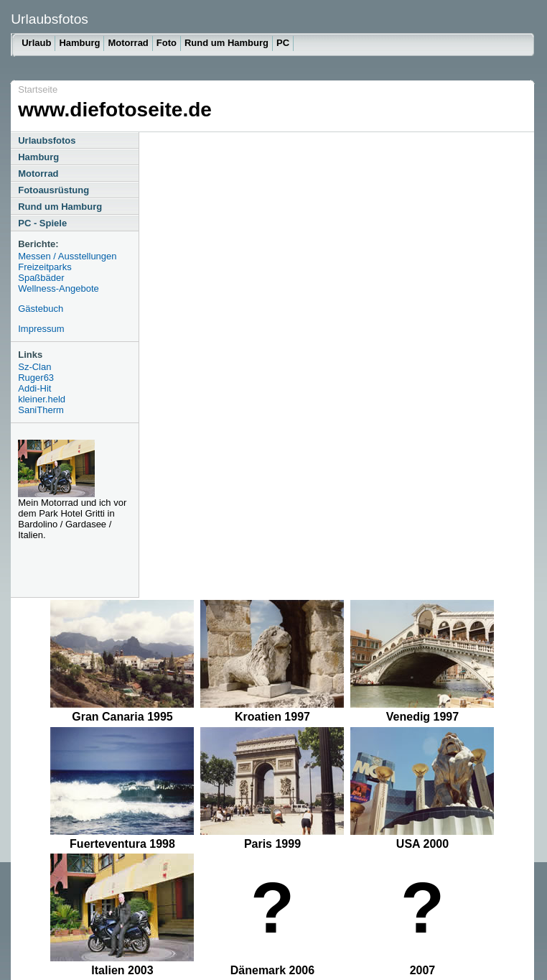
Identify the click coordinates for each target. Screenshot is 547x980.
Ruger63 (36, 378)
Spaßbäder (41, 278)
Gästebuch (41, 309)
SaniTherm (41, 410)
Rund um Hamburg (226, 43)
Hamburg (79, 43)
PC (283, 43)
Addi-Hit (34, 388)
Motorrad (128, 43)
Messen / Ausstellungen (67, 256)
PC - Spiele (42, 223)
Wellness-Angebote (59, 288)
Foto (167, 43)
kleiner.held (42, 399)
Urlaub (36, 43)
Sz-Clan (34, 367)
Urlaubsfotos (47, 140)
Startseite (38, 89)
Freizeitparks (45, 267)
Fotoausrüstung (53, 190)
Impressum (41, 329)
